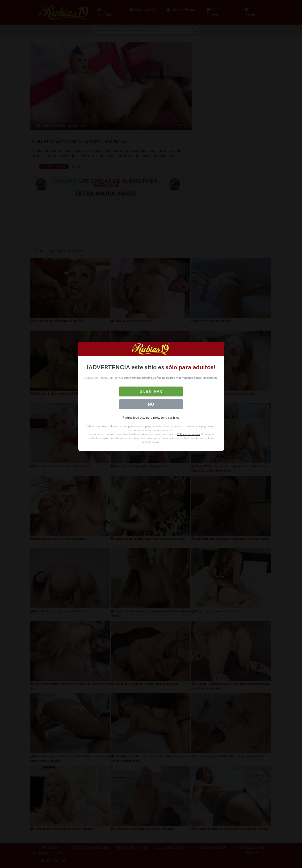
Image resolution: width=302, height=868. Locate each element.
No (151, 404)
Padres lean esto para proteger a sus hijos (151, 418)
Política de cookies (189, 434)
